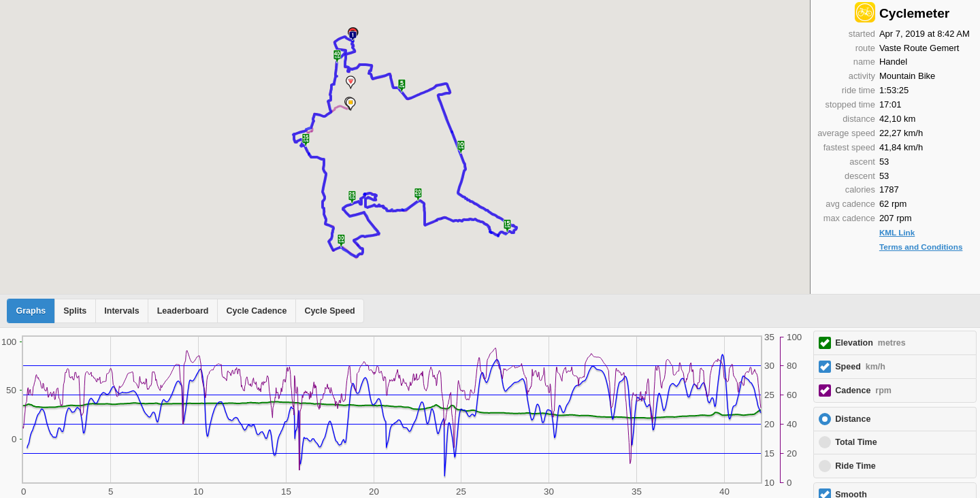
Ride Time (855, 466)
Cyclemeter (914, 13)
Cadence (863, 391)
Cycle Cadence (256, 311)
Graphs (31, 311)
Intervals (121, 311)
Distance (853, 419)
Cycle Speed (329, 311)
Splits (75, 311)
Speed (860, 367)
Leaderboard (183, 311)
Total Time (856, 442)
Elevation (870, 343)
